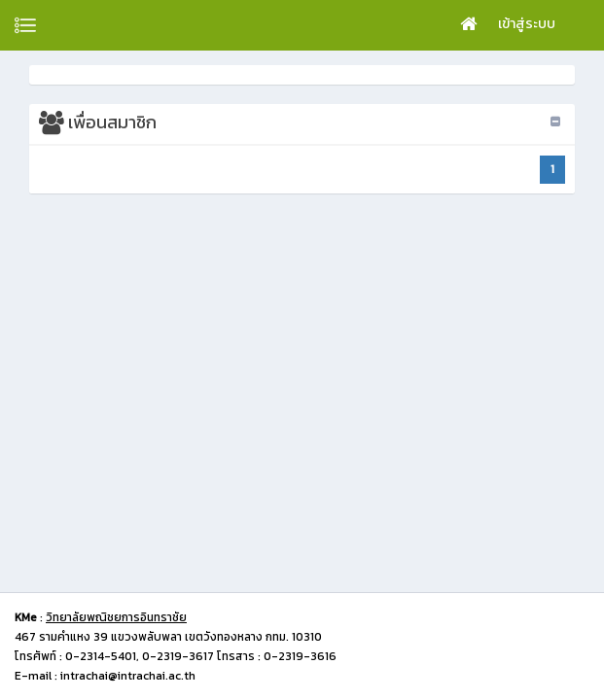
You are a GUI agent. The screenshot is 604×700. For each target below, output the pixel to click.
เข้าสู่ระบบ (527, 24)
